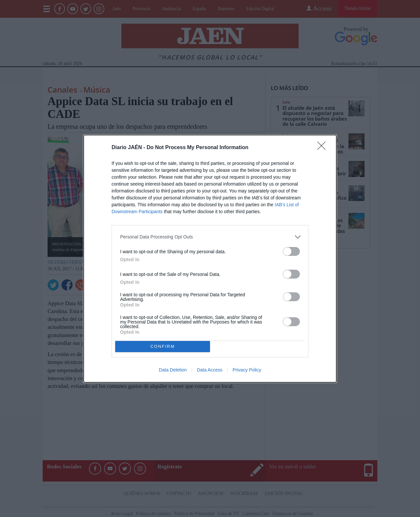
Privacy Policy (247, 370)
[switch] (291, 251)
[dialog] (210, 259)
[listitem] (210, 237)
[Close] (324, 148)
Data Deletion (173, 370)
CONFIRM (163, 346)
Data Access (210, 370)
